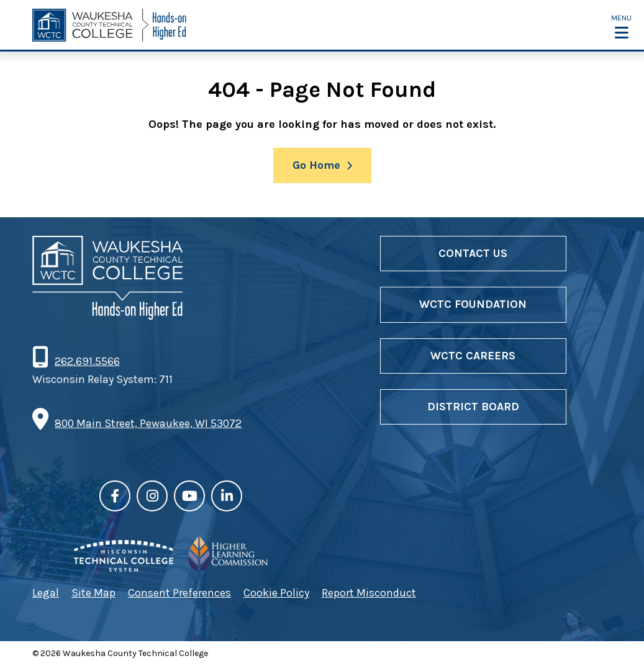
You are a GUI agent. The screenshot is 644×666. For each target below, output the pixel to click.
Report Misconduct (369, 593)
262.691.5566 (87, 361)
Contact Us (473, 253)
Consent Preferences (179, 593)
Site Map (93, 593)
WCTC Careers (473, 356)
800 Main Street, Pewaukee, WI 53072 (148, 423)
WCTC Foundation (473, 304)
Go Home (316, 165)
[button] (621, 26)
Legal (46, 593)
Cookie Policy (276, 593)
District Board (473, 407)
